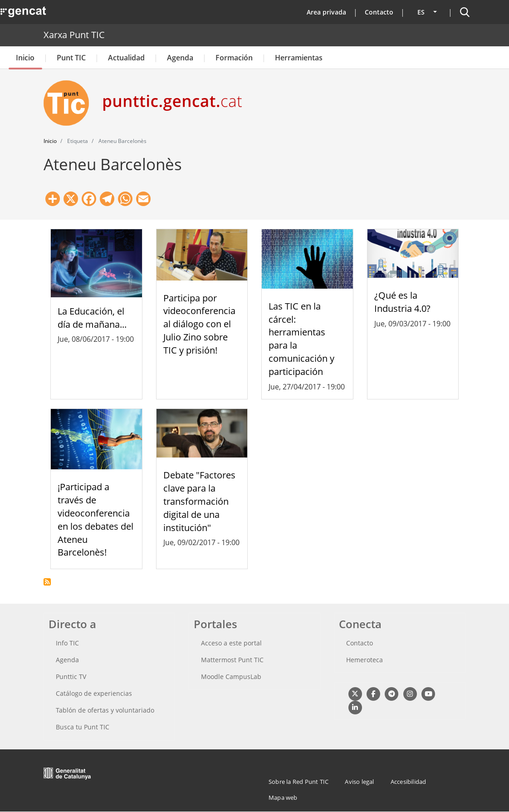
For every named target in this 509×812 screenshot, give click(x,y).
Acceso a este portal (231, 643)
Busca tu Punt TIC (83, 727)
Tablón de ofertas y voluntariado (105, 710)
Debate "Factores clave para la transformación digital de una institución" (199, 501)
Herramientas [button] (299, 58)
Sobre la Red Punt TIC (299, 782)
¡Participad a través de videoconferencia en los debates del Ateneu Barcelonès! (95, 519)
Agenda (180, 58)
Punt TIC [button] (71, 58)
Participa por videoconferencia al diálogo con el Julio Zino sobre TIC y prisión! (199, 324)
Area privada (326, 12)
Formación (234, 58)
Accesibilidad (409, 782)
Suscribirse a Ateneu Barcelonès (47, 582)
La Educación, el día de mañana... (92, 318)
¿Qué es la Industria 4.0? (402, 302)
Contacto (379, 12)
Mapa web (283, 797)
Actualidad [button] (126, 58)
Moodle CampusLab (231, 677)
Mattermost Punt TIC (232, 660)
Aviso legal (359, 782)
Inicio (25, 58)
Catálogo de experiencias (94, 693)
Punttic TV (71, 677)
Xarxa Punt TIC (74, 35)
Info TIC (67, 643)
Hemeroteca (365, 660)
